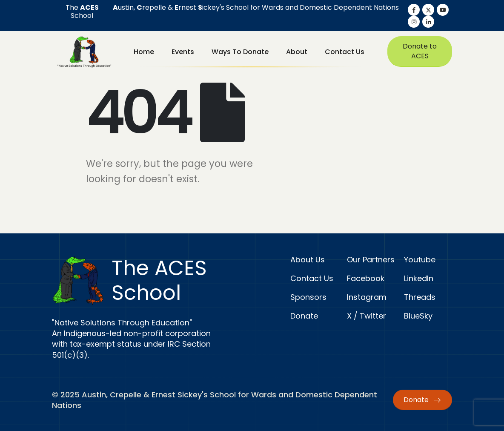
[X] (428, 10)
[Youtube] (443, 10)
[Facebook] (414, 10)
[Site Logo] (84, 52)
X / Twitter (367, 316)
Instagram (367, 297)
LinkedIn (419, 278)
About (297, 52)
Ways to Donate (240, 52)
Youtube (420, 260)
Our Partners (371, 260)
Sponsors (308, 297)
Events (183, 52)
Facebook (366, 278)
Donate (304, 316)
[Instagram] (414, 22)
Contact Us (345, 52)
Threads (420, 297)
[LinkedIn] (428, 22)
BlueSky (418, 316)
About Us (308, 260)
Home (144, 52)
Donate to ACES (420, 51)
